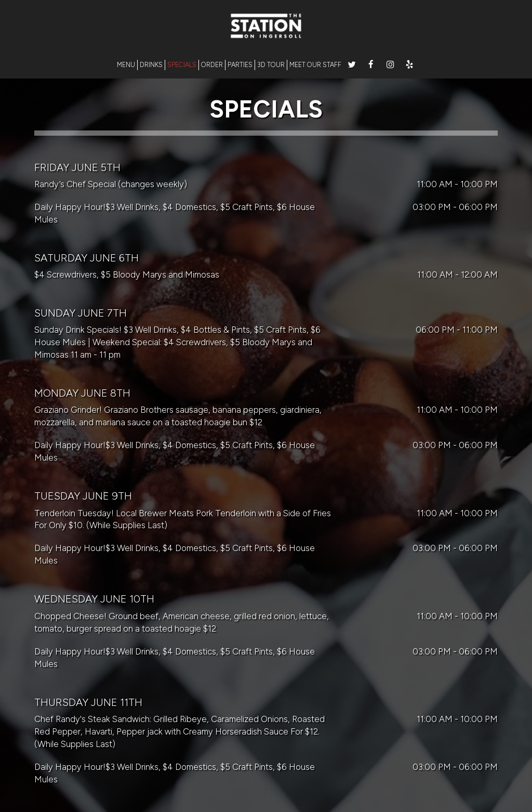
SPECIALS (182, 65)
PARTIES (240, 65)
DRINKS (151, 65)
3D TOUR (271, 65)
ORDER (212, 65)
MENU (126, 65)
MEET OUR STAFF (315, 65)
